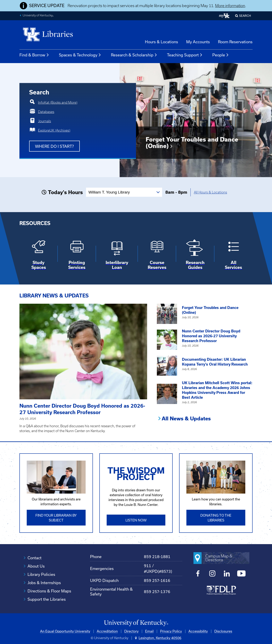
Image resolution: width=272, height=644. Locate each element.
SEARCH (245, 16)
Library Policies (41, 574)
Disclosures (223, 631)
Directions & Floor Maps (49, 591)
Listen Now (136, 520)
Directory (131, 631)
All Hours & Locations (210, 192)
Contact (35, 558)
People (221, 55)
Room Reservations (235, 42)
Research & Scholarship (134, 55)
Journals (45, 121)
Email (149, 631)
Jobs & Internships (44, 583)
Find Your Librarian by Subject (56, 518)
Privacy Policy (171, 631)
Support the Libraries (47, 599)
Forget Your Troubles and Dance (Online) (192, 143)
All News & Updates (186, 419)
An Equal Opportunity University (65, 631)
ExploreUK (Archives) (54, 130)
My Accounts (198, 42)
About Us (36, 566)
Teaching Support (185, 55)
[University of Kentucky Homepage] (136, 623)
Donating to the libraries (216, 518)
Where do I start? (54, 146)
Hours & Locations (161, 42)
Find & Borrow (34, 55)
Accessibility (198, 631)
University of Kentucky (38, 16)
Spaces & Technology (80, 55)
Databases (46, 112)
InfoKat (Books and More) (58, 103)
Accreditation (107, 631)
